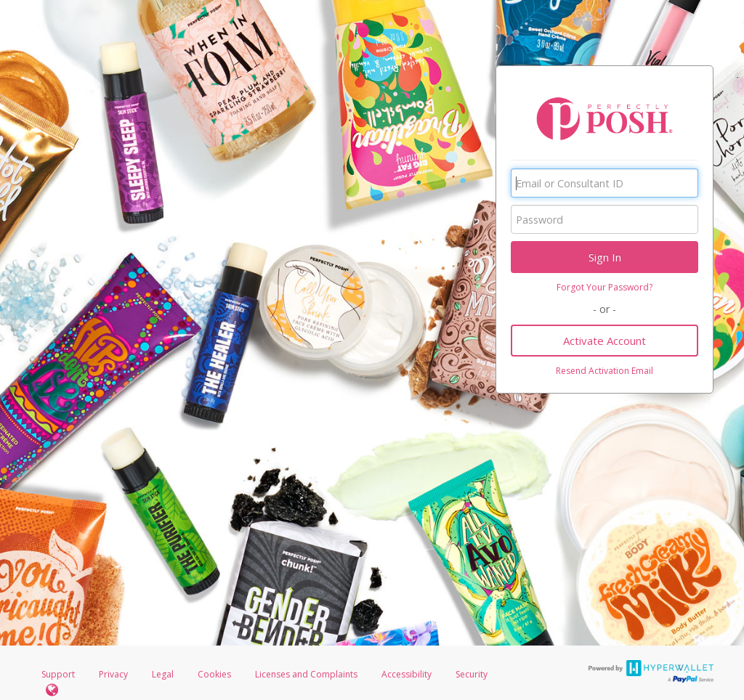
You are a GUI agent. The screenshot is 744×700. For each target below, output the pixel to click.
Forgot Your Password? (604, 287)
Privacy (113, 674)
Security (472, 674)
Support (58, 674)
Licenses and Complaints (307, 674)
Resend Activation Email (604, 371)
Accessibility (407, 674)
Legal (163, 674)
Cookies (214, 674)
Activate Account (604, 341)
